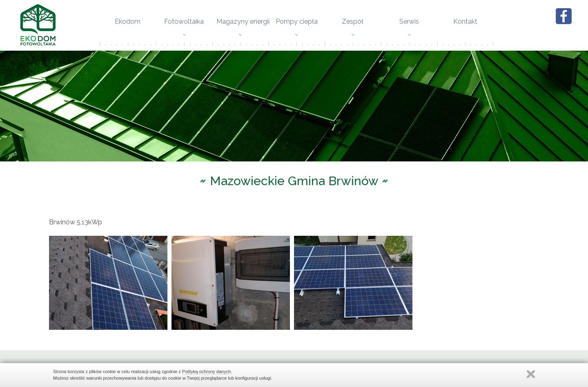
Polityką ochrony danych (206, 371)
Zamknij (531, 374)
